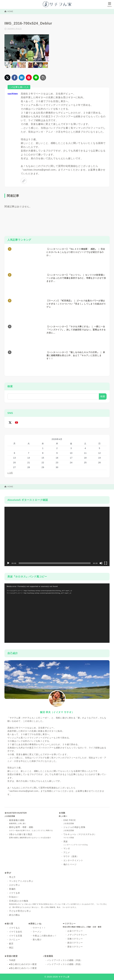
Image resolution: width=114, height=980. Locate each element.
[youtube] (16, 422)
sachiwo (13, 94)
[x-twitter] (10, 422)
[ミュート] (101, 563)
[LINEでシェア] (36, 78)
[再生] (8, 563)
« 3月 (10, 473)
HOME (9, 11)
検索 (10, 386)
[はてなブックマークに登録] (22, 78)
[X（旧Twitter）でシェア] (7, 78)
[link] (24, 181)
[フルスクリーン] (106, 563)
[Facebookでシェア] (15, 78)
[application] (57, 536)
